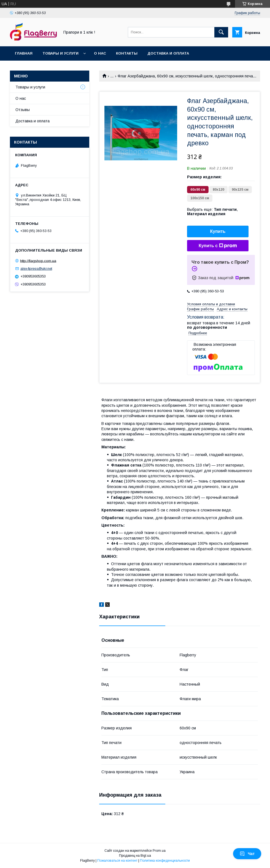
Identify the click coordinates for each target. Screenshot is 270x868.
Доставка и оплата (168, 53)
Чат (247, 854)
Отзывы (23, 110)
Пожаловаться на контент (117, 861)
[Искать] (221, 32)
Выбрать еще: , (212, 212)
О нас (100, 53)
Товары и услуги (60, 53)
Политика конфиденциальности (165, 861)
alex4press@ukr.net (36, 269)
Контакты (127, 53)
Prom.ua (159, 851)
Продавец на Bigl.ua (135, 856)
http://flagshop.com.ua (38, 261)
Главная (24, 53)
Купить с (218, 246)
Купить (218, 231)
